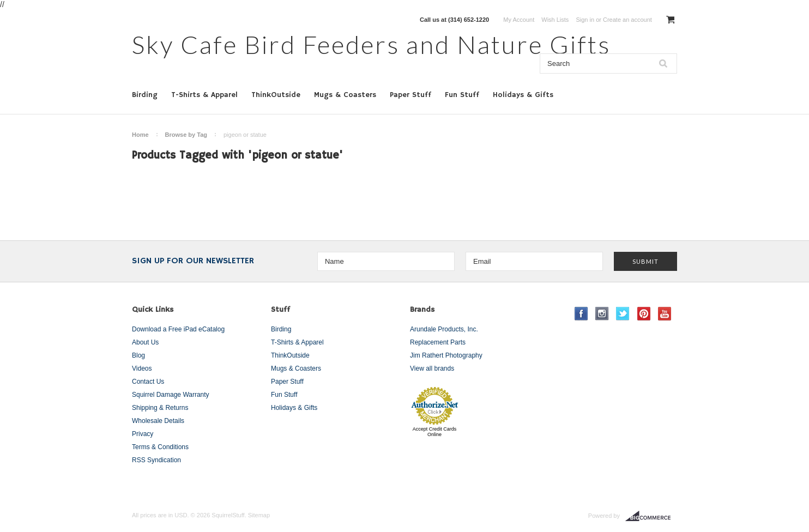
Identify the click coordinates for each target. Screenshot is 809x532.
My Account (519, 20)
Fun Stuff (462, 95)
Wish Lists (555, 20)
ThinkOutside (276, 95)
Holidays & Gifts (523, 95)
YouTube (665, 314)
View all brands (432, 368)
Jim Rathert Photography (446, 355)
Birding (145, 95)
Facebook (581, 314)
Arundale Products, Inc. (444, 329)
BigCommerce (651, 516)
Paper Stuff (410, 95)
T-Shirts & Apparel (204, 95)
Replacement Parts (438, 342)
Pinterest (644, 314)
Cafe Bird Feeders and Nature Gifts (371, 44)
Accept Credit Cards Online (435, 432)
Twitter (623, 314)
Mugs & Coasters (345, 95)
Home (140, 135)
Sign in (585, 20)
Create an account (627, 20)
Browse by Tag (186, 135)
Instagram (602, 314)
